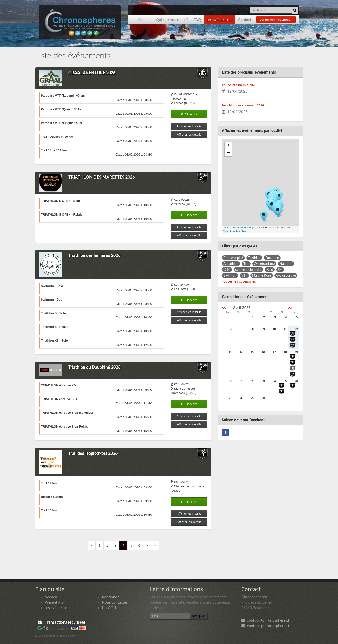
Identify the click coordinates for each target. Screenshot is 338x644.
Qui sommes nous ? (172, 19)
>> (290, 308)
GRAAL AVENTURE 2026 (92, 73)
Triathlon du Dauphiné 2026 (94, 367)
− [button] (228, 153)
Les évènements (219, 19)
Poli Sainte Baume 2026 (239, 85)
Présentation (55, 602)
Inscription (111, 597)
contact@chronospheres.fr (266, 620)
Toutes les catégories (239, 281)
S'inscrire (189, 114)
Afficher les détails (189, 135)
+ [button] (228, 146)
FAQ (197, 19)
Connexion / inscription (276, 20)
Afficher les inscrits (189, 126)
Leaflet (227, 228)
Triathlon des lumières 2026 (94, 255)
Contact (245, 19)
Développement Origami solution (56, 636)
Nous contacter (115, 602)
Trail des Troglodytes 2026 (93, 453)
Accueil (144, 19)
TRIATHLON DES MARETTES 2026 (102, 177)
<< (224, 308)
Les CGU (109, 607)
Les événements (58, 607)
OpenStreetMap (245, 228)
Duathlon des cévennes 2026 (243, 105)
